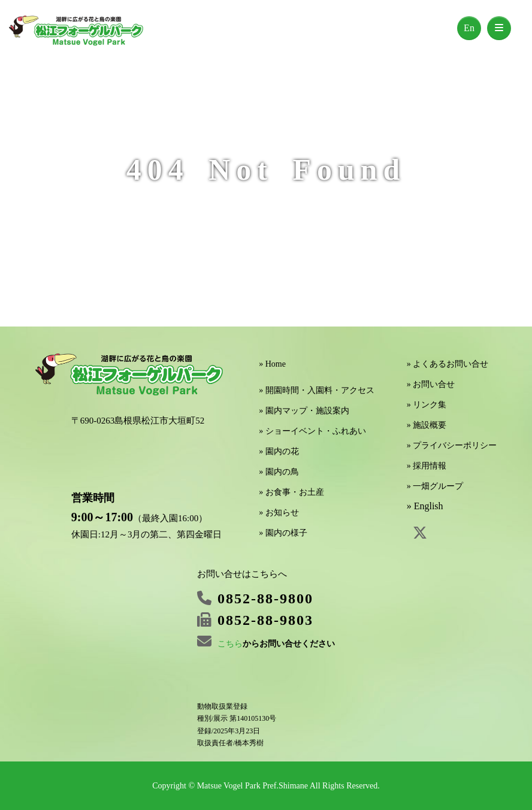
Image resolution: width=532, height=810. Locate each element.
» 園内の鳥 (279, 472)
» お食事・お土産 (291, 492)
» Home (272, 364)
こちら (230, 644)
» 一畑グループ (435, 486)
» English (425, 506)
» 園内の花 (279, 451)
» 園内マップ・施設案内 (304, 411)
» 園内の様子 (283, 533)
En (469, 28)
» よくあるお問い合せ (448, 364)
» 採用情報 (427, 466)
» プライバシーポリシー (452, 445)
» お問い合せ (431, 384)
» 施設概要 (427, 425)
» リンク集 (427, 405)
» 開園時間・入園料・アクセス (317, 390)
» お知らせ (279, 513)
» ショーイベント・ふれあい (312, 431)
